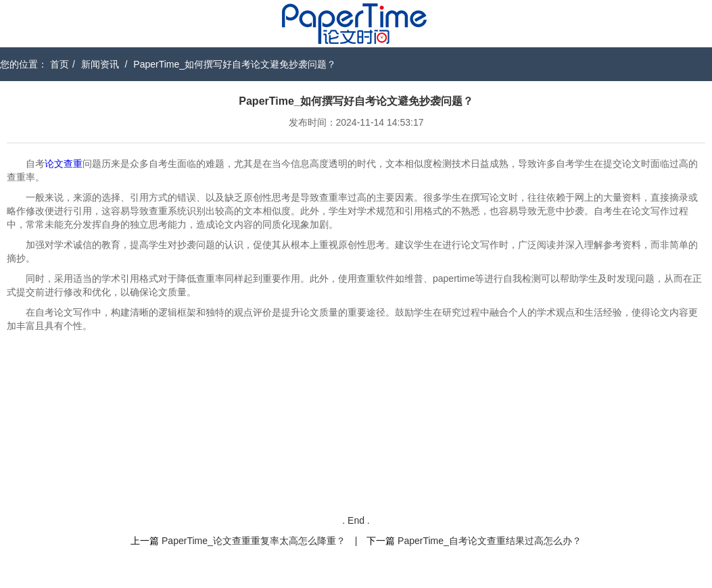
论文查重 (64, 164)
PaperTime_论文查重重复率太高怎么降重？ (254, 541)
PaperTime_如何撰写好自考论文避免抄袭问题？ (235, 64)
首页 (60, 64)
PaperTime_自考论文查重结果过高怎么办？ (490, 541)
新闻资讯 (100, 64)
